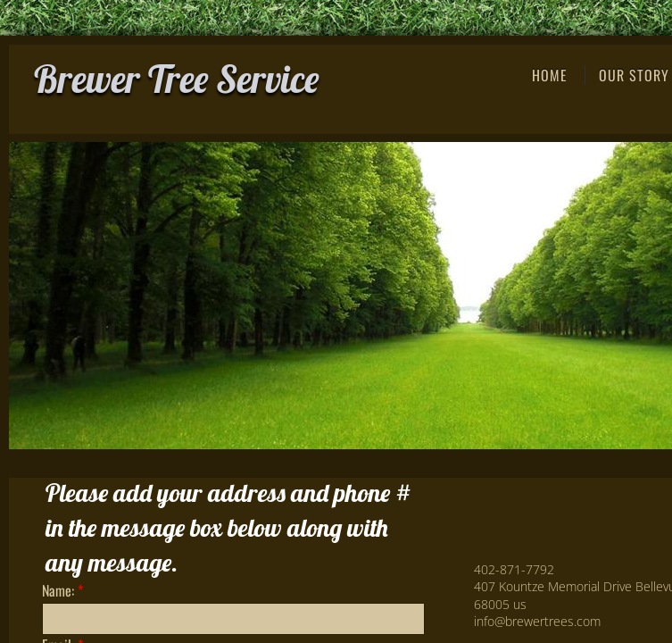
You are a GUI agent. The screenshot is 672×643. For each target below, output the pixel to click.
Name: (62, 590)
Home (550, 75)
